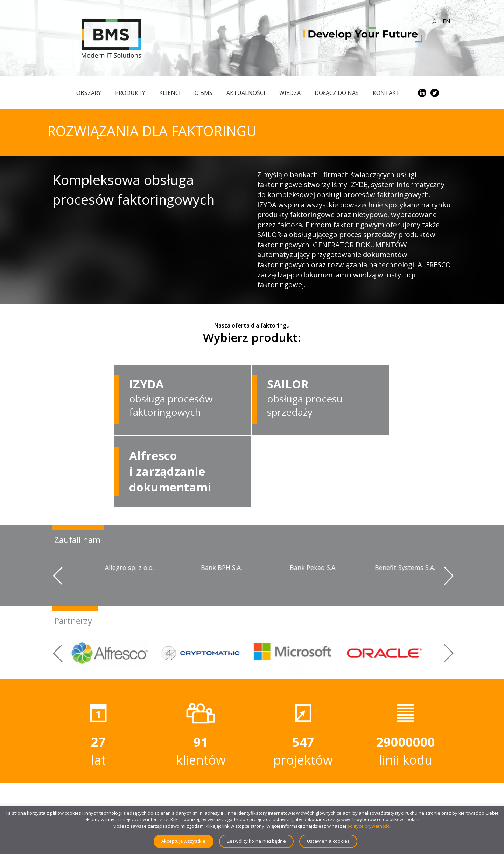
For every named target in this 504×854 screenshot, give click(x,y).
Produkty (130, 93)
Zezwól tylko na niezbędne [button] (256, 841)
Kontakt (386, 93)
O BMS (204, 93)
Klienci (170, 93)
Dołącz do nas (337, 93)
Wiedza (290, 93)
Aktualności (246, 93)
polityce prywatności (369, 826)
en (447, 21)
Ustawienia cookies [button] (328, 841)
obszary (89, 93)
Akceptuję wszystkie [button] (184, 841)
